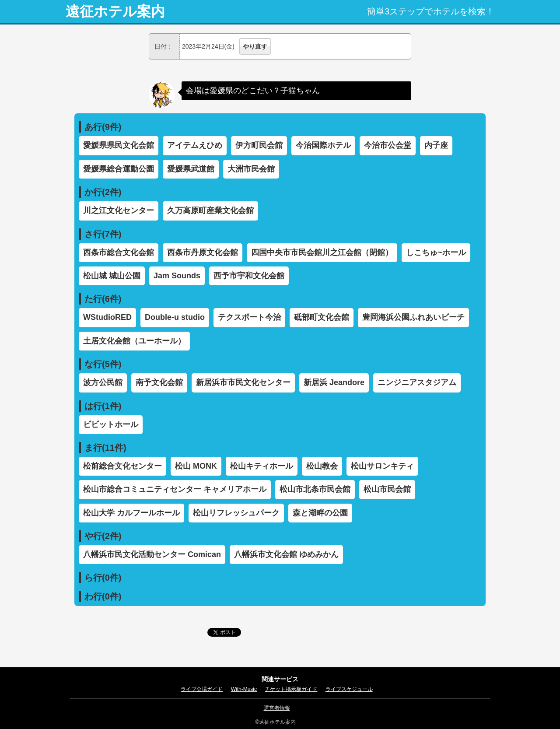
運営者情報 (277, 708)
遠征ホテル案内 (115, 11)
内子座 (436, 145)
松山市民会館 (387, 489)
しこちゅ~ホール (436, 252)
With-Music (244, 689)
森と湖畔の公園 (320, 513)
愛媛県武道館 (191, 169)
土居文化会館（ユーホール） (134, 341)
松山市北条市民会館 (315, 489)
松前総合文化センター (122, 466)
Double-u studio (175, 317)
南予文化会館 (159, 382)
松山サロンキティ (382, 466)
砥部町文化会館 (322, 317)
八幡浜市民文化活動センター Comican (152, 554)
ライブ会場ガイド (202, 689)
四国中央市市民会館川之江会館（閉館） (322, 252)
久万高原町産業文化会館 (210, 210)
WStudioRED (107, 317)
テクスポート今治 (249, 317)
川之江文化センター (119, 210)
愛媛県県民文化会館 (119, 145)
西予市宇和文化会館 (249, 276)
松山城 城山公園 (112, 276)
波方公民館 (103, 382)
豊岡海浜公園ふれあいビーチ (413, 317)
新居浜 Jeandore (334, 382)
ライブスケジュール (349, 689)
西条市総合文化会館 (119, 252)
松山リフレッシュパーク (236, 513)
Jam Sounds (177, 276)
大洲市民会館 (251, 169)
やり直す (255, 46)
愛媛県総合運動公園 (119, 169)
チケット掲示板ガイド (291, 689)
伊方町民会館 (259, 145)
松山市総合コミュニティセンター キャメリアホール (175, 489)
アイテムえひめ (195, 145)
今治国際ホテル (323, 145)
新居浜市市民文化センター (243, 382)
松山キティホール (262, 466)
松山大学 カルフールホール (131, 513)
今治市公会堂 (388, 145)
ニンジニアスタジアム (417, 382)
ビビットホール (111, 424)
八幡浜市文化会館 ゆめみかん (286, 554)
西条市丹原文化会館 (203, 252)
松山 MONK (196, 466)
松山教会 (322, 466)
